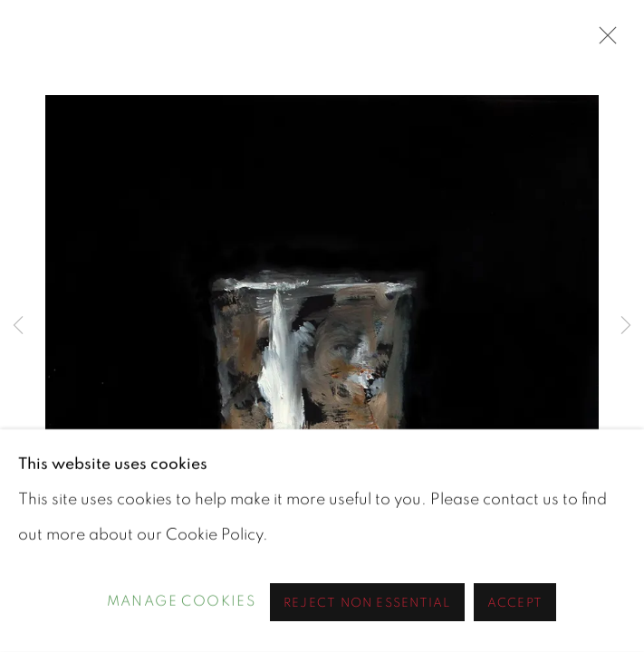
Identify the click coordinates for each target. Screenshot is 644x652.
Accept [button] (515, 603)
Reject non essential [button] (367, 603)
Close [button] (603, 41)
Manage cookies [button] (182, 602)
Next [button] (626, 326)
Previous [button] (18, 326)
